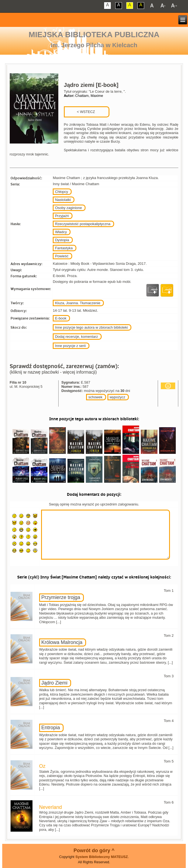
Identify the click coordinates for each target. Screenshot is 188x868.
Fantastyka (64, 248)
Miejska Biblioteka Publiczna (94, 35)
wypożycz (117, 397)
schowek (95, 397)
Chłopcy (62, 192)
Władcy (61, 232)
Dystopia (62, 240)
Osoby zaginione (68, 208)
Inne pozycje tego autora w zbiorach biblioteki (91, 327)
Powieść (62, 256)
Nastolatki (63, 200)
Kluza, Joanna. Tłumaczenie (78, 303)
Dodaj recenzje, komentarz (77, 337)
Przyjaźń (62, 216)
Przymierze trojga (61, 597)
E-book (61, 318)
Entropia (51, 728)
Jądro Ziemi (54, 683)
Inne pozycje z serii (70, 346)
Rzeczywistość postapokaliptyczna (83, 224)
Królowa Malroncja (62, 642)
